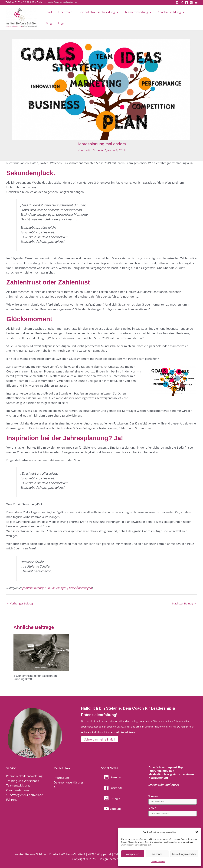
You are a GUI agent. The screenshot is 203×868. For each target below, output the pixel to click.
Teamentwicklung (136, 12)
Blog (190, 12)
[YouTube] (196, 3)
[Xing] (182, 3)
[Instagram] (191, 3)
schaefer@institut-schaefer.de (61, 2)
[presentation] (173, 824)
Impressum (61, 778)
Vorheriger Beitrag (21, 604)
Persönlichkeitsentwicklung (97, 12)
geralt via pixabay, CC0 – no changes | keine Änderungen (60, 588)
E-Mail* (152, 808)
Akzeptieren (133, 854)
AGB (57, 787)
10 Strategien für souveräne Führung (25, 797)
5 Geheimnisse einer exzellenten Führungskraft (36, 678)
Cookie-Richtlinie (158, 862)
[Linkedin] (177, 3)
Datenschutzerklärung (68, 782)
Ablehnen (157, 854)
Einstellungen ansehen (184, 854)
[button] (197, 832)
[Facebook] (187, 3)
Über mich (64, 12)
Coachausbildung (168, 12)
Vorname (153, 796)
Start (49, 12)
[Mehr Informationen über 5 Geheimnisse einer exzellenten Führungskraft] (41, 653)
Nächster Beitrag (183, 604)
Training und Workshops (23, 781)
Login (49, 23)
